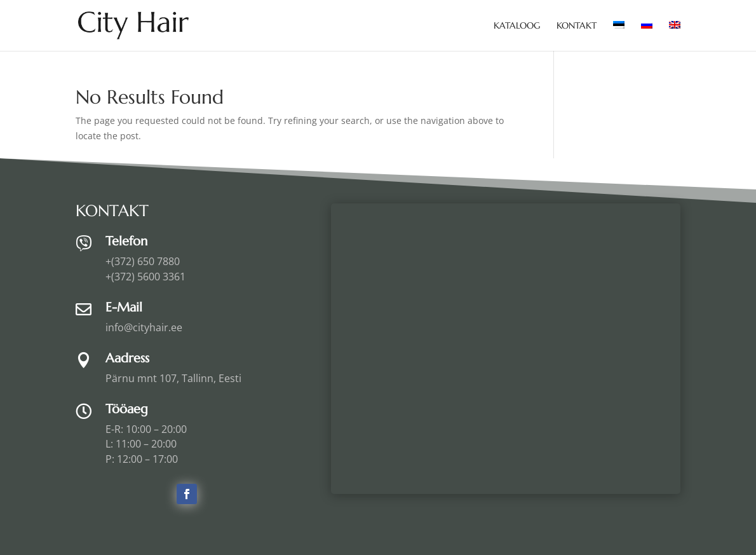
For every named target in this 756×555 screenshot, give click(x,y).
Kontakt (577, 26)
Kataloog (517, 26)
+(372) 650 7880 (143, 261)
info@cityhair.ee (144, 327)
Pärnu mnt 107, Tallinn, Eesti (173, 378)
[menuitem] (619, 36)
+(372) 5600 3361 (145, 277)
